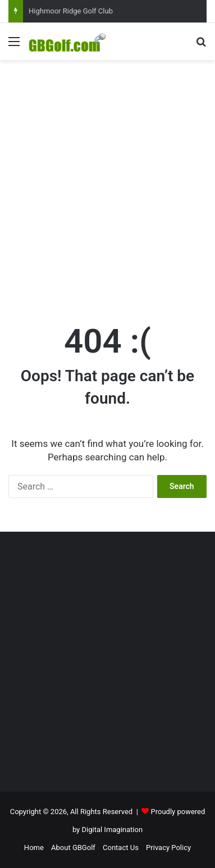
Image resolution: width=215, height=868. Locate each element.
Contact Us (121, 848)
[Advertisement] (107, 179)
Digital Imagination (113, 830)
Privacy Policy (168, 848)
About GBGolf (73, 848)
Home (34, 848)
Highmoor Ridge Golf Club (71, 11)
